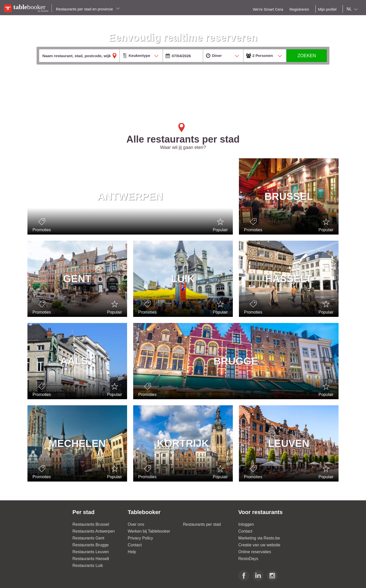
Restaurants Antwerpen (94, 531)
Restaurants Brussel (91, 524)
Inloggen (246, 524)
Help (132, 552)
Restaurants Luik (88, 566)
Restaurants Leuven (91, 552)
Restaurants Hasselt (91, 559)
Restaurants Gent (88, 538)
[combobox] (353, 9)
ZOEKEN (307, 56)
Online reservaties (255, 552)
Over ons (136, 524)
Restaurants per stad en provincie (88, 9)
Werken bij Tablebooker (149, 531)
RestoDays (248, 559)
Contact (135, 545)
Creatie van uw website (259, 545)
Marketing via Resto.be (259, 538)
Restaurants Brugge (90, 545)
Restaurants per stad (202, 524)
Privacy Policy (141, 538)
